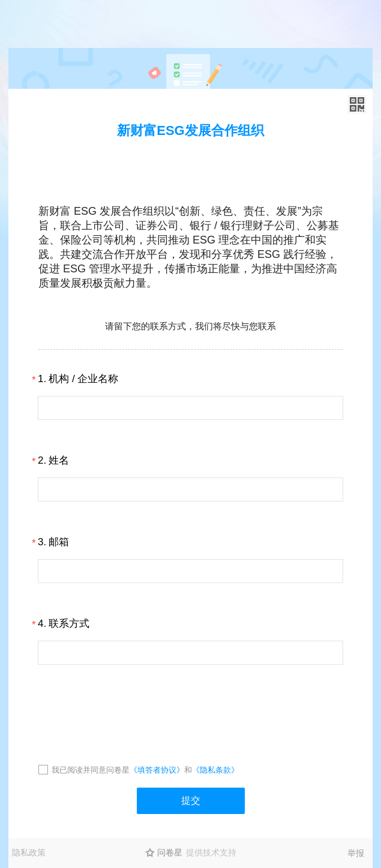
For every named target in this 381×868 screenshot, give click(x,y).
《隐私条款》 (215, 770)
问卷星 (170, 852)
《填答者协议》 (157, 770)
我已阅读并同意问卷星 (91, 770)
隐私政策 (29, 852)
